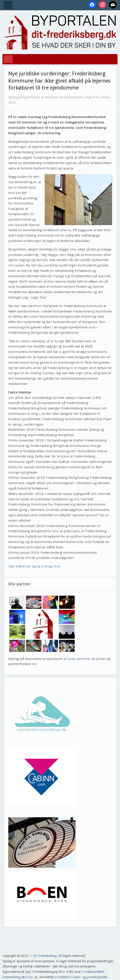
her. (35, 664)
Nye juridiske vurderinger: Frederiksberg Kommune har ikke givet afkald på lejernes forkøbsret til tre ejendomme (60, 81)
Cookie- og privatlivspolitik (89, 977)
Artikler (63, 977)
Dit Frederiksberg (45, 956)
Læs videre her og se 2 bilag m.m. (35, 566)
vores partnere (79, 659)
